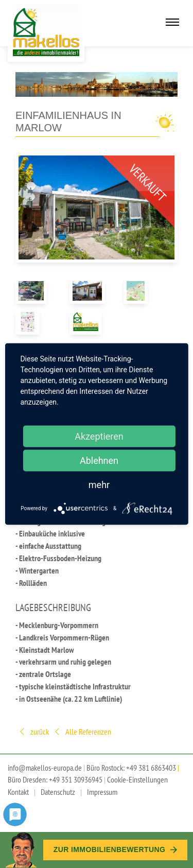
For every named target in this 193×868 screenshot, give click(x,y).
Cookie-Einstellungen (137, 779)
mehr (99, 485)
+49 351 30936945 (76, 779)
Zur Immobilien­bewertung (115, 849)
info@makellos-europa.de (45, 768)
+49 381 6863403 (151, 768)
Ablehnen (99, 461)
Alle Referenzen (82, 732)
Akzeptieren (99, 436)
